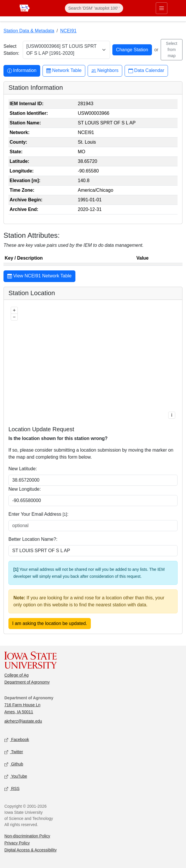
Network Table (64, 71)
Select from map (172, 50)
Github (14, 764)
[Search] (94, 8)
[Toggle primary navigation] (162, 8)
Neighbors (105, 71)
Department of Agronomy (27, 682)
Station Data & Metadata (29, 31)
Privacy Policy (17, 843)
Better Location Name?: (33, 539)
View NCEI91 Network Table (39, 277)
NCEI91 (68, 31)
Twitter (14, 752)
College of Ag (16, 675)
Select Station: (11, 50)
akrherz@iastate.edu (23, 721)
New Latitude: (23, 469)
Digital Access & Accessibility (31, 850)
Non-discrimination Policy (27, 836)
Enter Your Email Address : (38, 514)
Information (22, 71)
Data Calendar (146, 71)
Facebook (17, 740)
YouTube (16, 776)
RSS (12, 789)
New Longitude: (25, 489)
